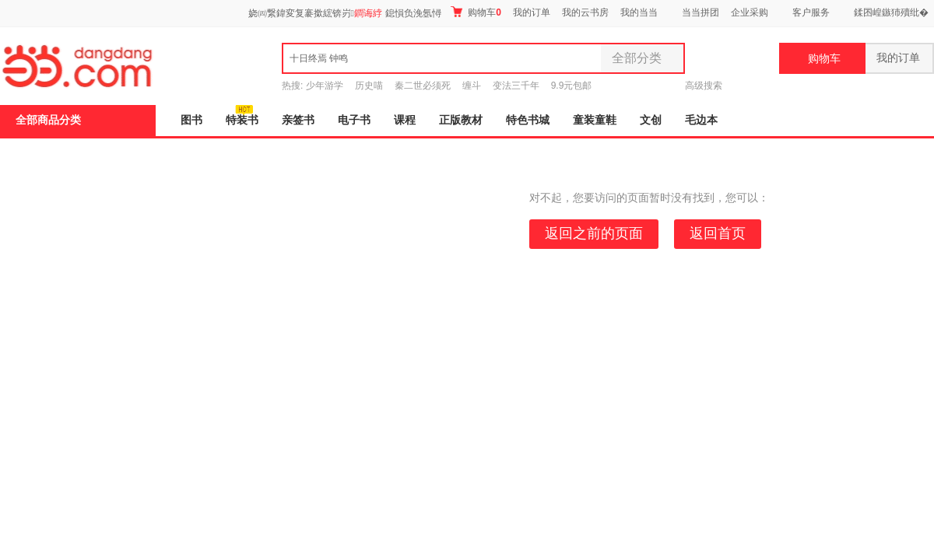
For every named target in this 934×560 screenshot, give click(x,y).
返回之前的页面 (594, 233)
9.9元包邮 (572, 86)
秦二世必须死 (423, 86)
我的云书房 (585, 12)
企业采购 (750, 12)
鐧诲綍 (368, 13)
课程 (405, 120)
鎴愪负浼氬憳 (413, 13)
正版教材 (461, 120)
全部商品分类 (48, 120)
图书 (191, 120)
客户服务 (811, 12)
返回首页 (718, 233)
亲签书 (298, 120)
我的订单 (532, 12)
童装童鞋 (595, 120)
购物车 (476, 12)
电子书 (354, 120)
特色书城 (528, 120)
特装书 (242, 120)
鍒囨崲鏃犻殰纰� (891, 12)
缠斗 (472, 86)
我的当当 (639, 12)
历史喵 (369, 86)
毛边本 (701, 120)
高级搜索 (704, 86)
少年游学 (325, 86)
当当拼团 (700, 12)
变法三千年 (516, 86)
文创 (651, 120)
